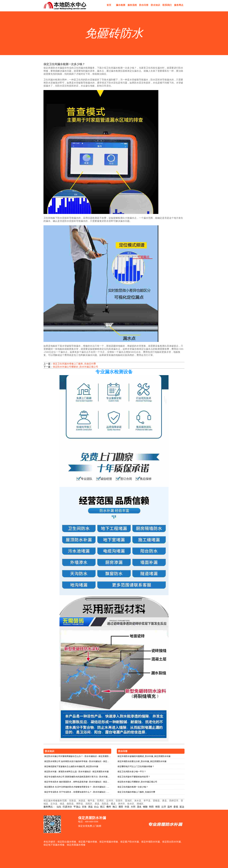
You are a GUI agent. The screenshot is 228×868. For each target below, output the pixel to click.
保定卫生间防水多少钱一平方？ (132, 772)
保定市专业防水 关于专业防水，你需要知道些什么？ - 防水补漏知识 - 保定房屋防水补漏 (78, 792)
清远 (90, 807)
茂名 (139, 807)
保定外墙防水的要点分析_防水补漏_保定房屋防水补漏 (142, 761)
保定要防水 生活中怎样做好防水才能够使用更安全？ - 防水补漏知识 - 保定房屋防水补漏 (78, 787)
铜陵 (145, 807)
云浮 (164, 807)
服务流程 (132, 5)
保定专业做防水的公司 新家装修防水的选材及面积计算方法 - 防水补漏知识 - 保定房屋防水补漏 (78, 777)
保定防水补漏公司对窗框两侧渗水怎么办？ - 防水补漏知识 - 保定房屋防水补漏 (78, 756)
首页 (109, 5)
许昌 (127, 807)
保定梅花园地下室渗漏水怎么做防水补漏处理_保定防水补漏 (71, 766)
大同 (133, 807)
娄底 (176, 807)
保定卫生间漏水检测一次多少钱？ (133, 787)
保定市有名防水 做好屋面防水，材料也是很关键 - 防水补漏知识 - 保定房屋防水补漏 (78, 782)
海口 (115, 807)
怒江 (103, 807)
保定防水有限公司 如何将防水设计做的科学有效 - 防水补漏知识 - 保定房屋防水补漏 (78, 761)
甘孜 (84, 807)
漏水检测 (121, 5)
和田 (151, 807)
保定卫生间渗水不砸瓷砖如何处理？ (134, 777)
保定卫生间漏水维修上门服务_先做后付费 (74, 364)
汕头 (59, 807)
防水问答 (144, 5)
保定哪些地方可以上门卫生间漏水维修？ (136, 766)
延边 (182, 807)
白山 (96, 807)
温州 (170, 807)
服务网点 (179, 5)
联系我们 (167, 5)
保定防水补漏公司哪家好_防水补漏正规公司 (75, 367)
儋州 (109, 807)
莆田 (121, 807)
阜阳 (157, 807)
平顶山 (77, 807)
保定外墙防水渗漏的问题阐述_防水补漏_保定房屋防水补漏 (144, 756)
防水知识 (155, 5)
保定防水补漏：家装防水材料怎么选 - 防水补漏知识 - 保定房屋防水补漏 (76, 772)
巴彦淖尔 (67, 807)
